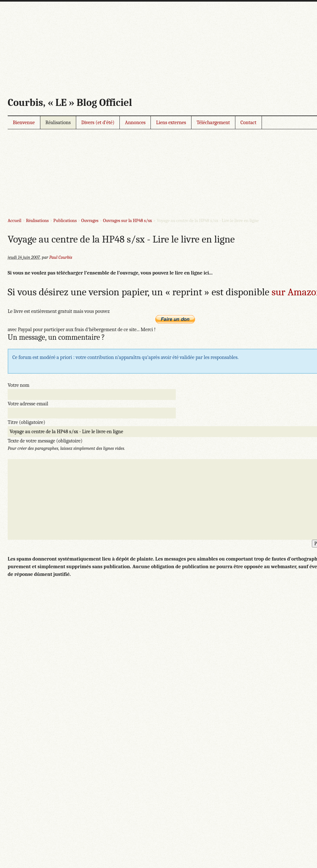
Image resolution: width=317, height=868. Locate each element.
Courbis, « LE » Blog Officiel (70, 103)
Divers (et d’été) (98, 123)
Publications (65, 221)
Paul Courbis (61, 257)
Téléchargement (213, 123)
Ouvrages (90, 221)
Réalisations (58, 123)
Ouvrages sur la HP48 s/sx (128, 221)
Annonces (135, 123)
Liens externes (171, 123)
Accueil (15, 221)
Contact (248, 123)
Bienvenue (24, 123)
